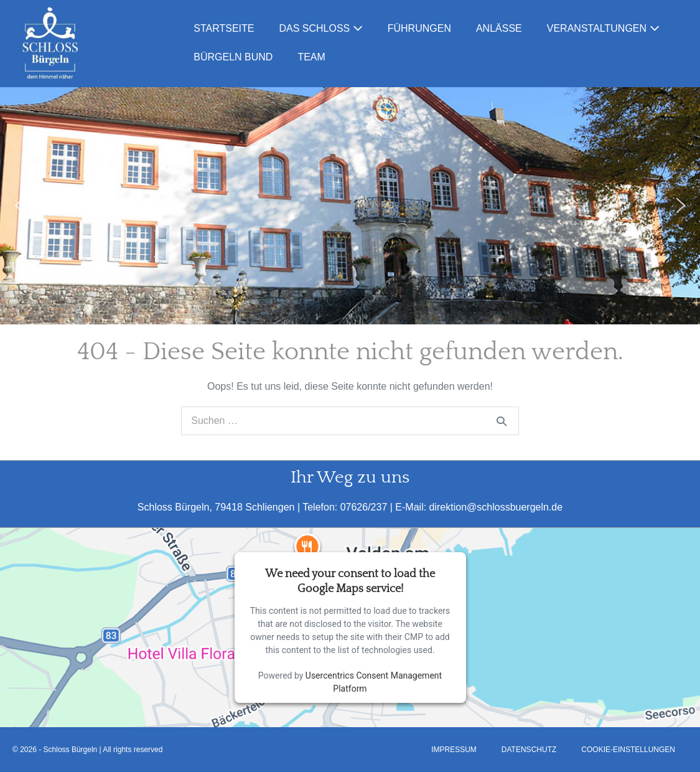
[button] (19, 205)
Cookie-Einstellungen (628, 750)
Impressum (454, 750)
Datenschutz (529, 750)
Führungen (419, 28)
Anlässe (499, 28)
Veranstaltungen (603, 28)
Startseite (224, 28)
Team (311, 57)
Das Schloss (320, 28)
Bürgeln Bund (233, 57)
